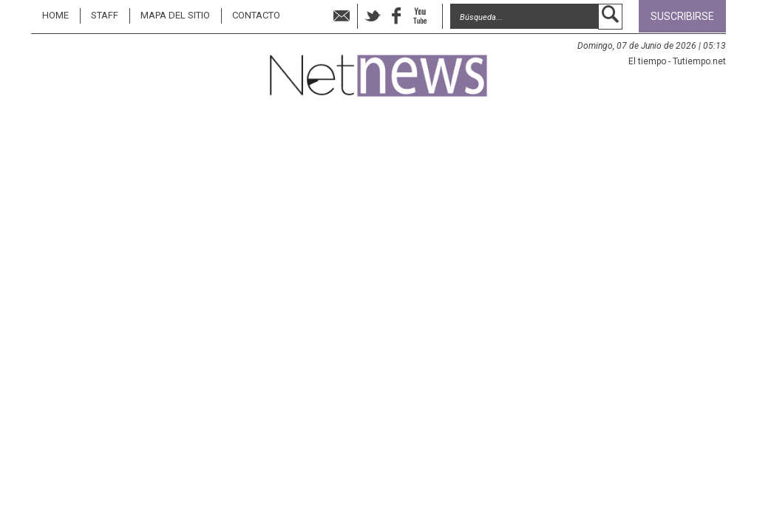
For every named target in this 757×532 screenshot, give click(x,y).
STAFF (105, 15)
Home (55, 15)
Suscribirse (682, 16)
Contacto (256, 15)
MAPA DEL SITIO (175, 15)
